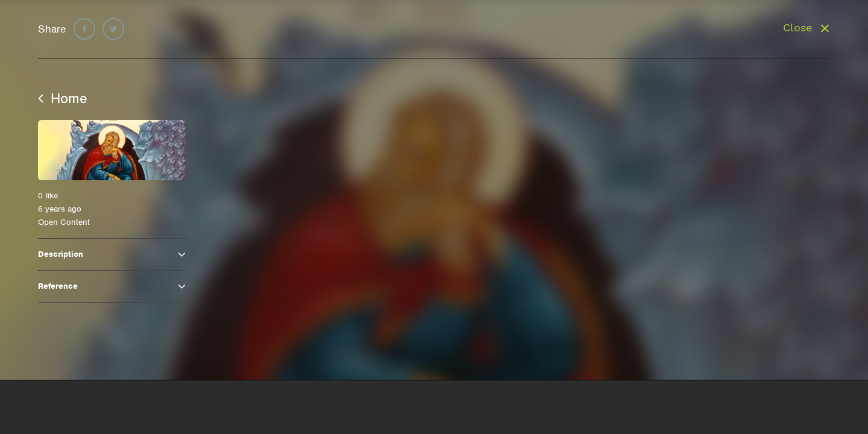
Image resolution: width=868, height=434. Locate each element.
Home (63, 98)
